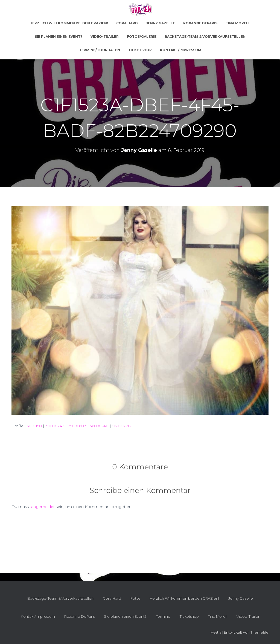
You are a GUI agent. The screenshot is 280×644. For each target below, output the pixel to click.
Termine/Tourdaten (100, 50)
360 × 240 (99, 426)
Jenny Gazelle (161, 23)
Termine (163, 616)
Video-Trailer (105, 37)
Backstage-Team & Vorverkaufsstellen (205, 37)
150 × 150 (34, 426)
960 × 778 (121, 426)
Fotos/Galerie (142, 37)
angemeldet (43, 507)
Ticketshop (140, 50)
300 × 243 (55, 426)
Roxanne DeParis (200, 23)
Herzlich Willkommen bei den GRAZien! (69, 23)
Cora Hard (127, 23)
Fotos (135, 598)
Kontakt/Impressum (181, 50)
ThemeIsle (259, 632)
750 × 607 (77, 426)
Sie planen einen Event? (59, 37)
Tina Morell (238, 23)
